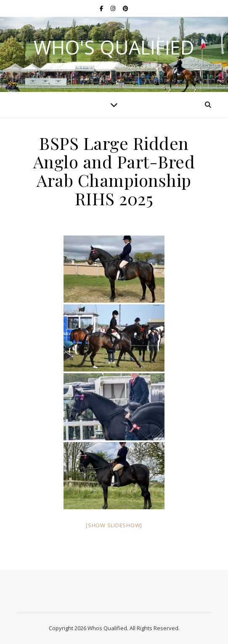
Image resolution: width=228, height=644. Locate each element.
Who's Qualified (114, 47)
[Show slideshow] (114, 525)
